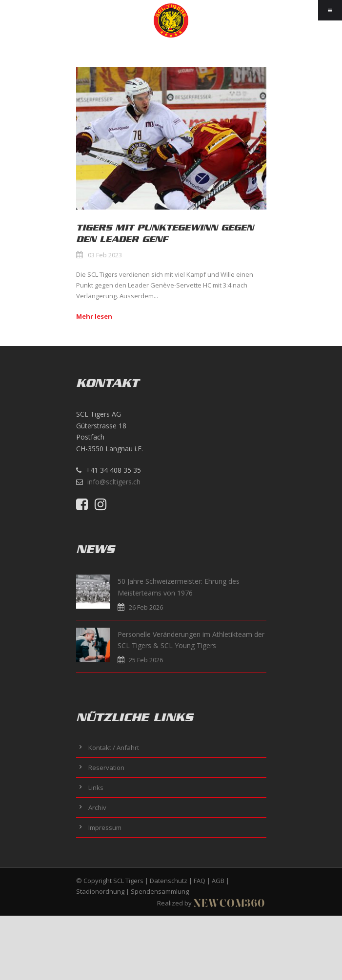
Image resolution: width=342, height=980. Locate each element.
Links (96, 788)
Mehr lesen (94, 316)
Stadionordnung (100, 891)
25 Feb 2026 (146, 660)
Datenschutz (169, 881)
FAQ (200, 881)
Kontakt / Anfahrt (114, 748)
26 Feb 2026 (146, 607)
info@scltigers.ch (114, 482)
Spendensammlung (160, 891)
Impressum (105, 827)
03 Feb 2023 (105, 255)
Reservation (106, 768)
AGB (218, 881)
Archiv (97, 807)
